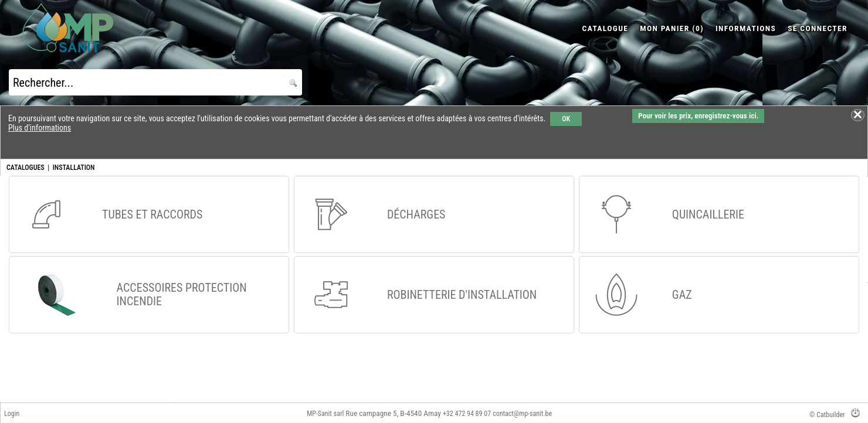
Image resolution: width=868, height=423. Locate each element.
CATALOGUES (26, 168)
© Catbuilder (827, 415)
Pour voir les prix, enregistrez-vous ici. (698, 116)
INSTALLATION (74, 168)
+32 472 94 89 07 (467, 414)
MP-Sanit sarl (325, 414)
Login (12, 414)
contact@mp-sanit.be (522, 414)
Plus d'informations (40, 128)
